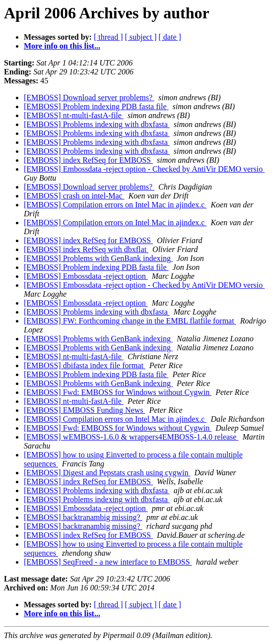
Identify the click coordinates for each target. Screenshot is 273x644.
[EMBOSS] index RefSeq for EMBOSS (88, 160)
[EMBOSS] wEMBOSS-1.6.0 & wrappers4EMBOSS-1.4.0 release (131, 437)
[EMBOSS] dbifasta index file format (85, 365)
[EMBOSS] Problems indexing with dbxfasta (97, 124)
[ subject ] (141, 37)
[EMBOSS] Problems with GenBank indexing (98, 258)
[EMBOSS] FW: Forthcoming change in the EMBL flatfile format (130, 321)
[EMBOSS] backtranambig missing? (83, 517)
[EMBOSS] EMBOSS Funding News (84, 410)
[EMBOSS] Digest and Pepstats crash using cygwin (107, 473)
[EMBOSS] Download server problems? (89, 97)
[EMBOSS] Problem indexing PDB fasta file (96, 106)
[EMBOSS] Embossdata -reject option (86, 276)
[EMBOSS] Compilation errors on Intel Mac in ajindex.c (115, 205)
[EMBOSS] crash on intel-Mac (74, 196)
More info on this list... (62, 46)
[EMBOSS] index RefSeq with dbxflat (86, 249)
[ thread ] (108, 37)
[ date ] (170, 37)
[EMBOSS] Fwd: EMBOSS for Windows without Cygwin (118, 392)
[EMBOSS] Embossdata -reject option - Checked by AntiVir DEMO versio (144, 169)
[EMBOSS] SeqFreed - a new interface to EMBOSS (108, 562)
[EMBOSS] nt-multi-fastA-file (74, 115)
